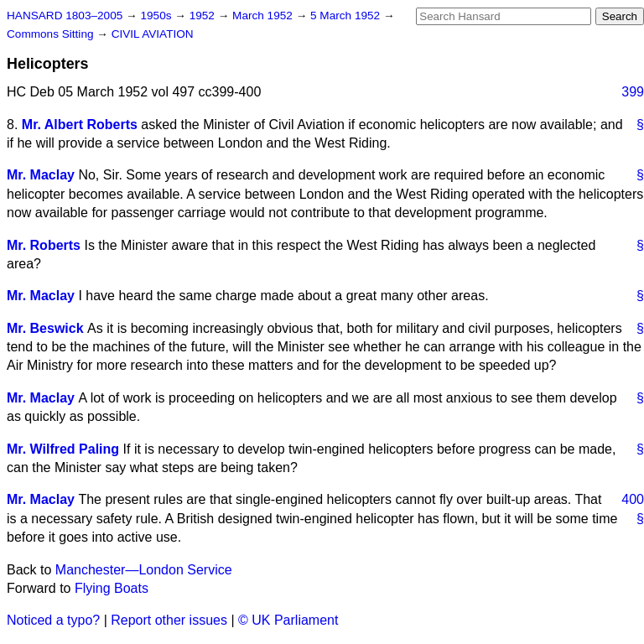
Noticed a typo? (53, 620)
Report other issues (169, 620)
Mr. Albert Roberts (80, 125)
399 (633, 92)
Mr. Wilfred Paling (63, 449)
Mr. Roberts (44, 245)
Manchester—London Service (144, 570)
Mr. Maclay (41, 175)
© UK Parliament (288, 620)
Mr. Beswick (45, 328)
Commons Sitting (52, 34)
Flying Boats (112, 588)
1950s (157, 16)
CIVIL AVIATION (153, 34)
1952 (204, 16)
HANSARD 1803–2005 (65, 16)
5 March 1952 (347, 16)
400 (633, 499)
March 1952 (264, 16)
